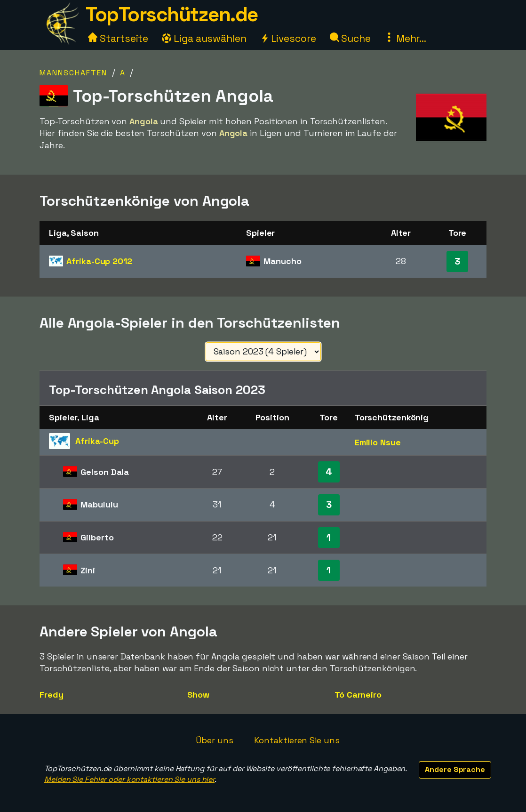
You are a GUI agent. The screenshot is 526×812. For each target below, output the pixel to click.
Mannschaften (73, 73)
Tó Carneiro (358, 695)
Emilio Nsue (378, 442)
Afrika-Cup (99, 261)
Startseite (118, 38)
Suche (350, 38)
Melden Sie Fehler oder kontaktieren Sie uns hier (129, 779)
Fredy (52, 695)
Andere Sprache (455, 769)
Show (199, 695)
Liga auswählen (204, 38)
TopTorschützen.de (172, 14)
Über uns (214, 740)
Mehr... (405, 38)
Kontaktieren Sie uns (297, 740)
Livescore (288, 38)
